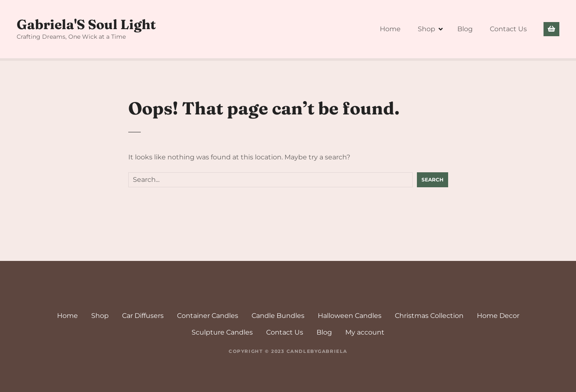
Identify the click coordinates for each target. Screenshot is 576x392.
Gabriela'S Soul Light (86, 24)
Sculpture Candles (222, 332)
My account (365, 332)
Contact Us (508, 29)
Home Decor (498, 316)
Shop (426, 29)
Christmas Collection (429, 316)
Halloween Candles (350, 316)
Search (433, 180)
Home (390, 29)
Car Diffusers (143, 316)
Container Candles (208, 316)
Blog (465, 29)
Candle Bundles (278, 316)
